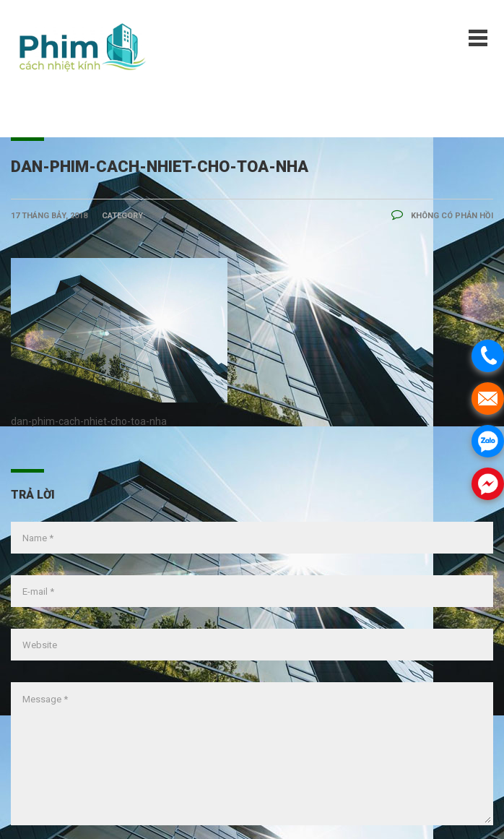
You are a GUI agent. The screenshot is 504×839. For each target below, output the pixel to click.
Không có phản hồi (442, 216)
